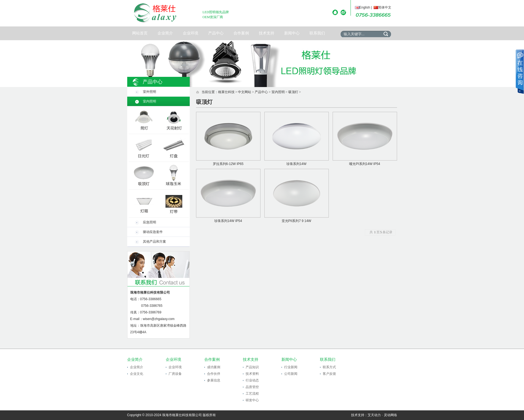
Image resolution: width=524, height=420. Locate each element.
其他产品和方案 (154, 242)
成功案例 (214, 367)
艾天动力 (374, 415)
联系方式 (329, 367)
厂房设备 (175, 374)
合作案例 (241, 33)
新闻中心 (292, 33)
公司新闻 (291, 374)
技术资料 (252, 374)
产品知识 (252, 367)
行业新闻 (291, 367)
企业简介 (165, 33)
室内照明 (150, 101)
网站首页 (140, 33)
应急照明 (150, 222)
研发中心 (252, 400)
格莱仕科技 (226, 92)
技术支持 (267, 33)
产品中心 (216, 33)
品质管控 (252, 387)
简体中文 (382, 7)
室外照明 (150, 92)
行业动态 (252, 380)
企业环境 (191, 33)
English (363, 7)
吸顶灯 (293, 92)
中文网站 (245, 92)
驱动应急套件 (153, 232)
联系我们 (317, 33)
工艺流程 (252, 394)
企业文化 (137, 374)
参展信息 (214, 380)
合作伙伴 (214, 374)
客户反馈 (329, 374)
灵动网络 (390, 415)
